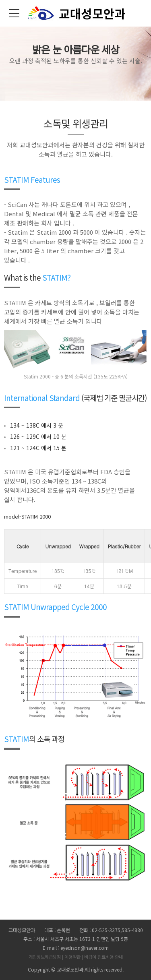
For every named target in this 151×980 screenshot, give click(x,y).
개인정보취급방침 (45, 957)
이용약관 (72, 957)
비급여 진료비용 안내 (103, 957)
